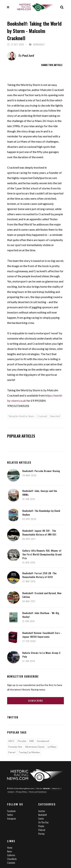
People (41, 826)
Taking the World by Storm (21, 416)
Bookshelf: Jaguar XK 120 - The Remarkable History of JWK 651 (39, 532)
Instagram (12, 818)
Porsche (22, 741)
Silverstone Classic (35, 747)
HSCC (11, 741)
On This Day (43, 822)
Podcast (42, 830)
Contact (11, 792)
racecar (46, 788)
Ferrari (12, 752)
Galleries (11, 855)
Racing (41, 833)
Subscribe (36, 701)
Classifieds (12, 859)
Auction (42, 811)
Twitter (10, 815)
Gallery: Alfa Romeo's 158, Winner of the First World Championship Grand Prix (42, 554)
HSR (31, 741)
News (9, 851)
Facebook (11, 811)
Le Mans (52, 747)
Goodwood (43, 741)
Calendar (11, 863)
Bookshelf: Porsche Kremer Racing (41, 471)
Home (10, 847)
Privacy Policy (21, 792)
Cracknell (42, 416)
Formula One (15, 747)
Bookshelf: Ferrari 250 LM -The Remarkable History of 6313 (39, 575)
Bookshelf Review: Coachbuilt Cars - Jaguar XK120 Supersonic (42, 635)
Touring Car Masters (29, 752)
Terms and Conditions (38, 792)
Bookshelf (39, 44)
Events (41, 818)
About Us (56, 788)
